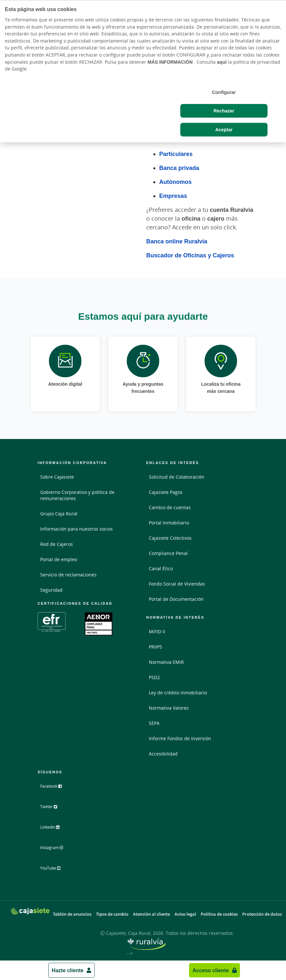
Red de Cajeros (57, 544)
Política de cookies (219, 913)
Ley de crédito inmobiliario (178, 693)
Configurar (224, 92)
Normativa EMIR (166, 662)
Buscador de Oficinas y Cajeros (190, 255)
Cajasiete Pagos (166, 492)
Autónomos (175, 182)
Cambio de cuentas (170, 507)
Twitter (53, 809)
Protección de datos (262, 913)
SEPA (154, 723)
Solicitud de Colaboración (177, 477)
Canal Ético (161, 568)
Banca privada (179, 168)
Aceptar (224, 129)
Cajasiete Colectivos (170, 538)
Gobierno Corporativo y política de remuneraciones (77, 495)
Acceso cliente (210, 970)
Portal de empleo (59, 559)
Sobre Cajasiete (57, 477)
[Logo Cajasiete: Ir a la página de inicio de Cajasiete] (30, 909)
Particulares (176, 154)
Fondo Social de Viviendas (177, 584)
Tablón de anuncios (72, 913)
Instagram (57, 849)
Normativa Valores (169, 708)
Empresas (173, 196)
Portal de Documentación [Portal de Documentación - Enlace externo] (176, 599)
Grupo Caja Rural (59, 514)
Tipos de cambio (112, 913)
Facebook (56, 789)
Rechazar (224, 111)
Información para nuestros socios (77, 529)
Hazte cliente (68, 970)
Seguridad (51, 590)
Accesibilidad (163, 754)
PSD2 (154, 677)
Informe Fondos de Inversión (180, 738)
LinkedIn (55, 829)
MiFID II (157, 632)
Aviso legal (185, 913)
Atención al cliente (151, 913)
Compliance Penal (168, 553)
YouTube (55, 869)
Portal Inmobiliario (169, 523)
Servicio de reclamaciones (68, 575)
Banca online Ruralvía (177, 241)
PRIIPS (155, 647)
